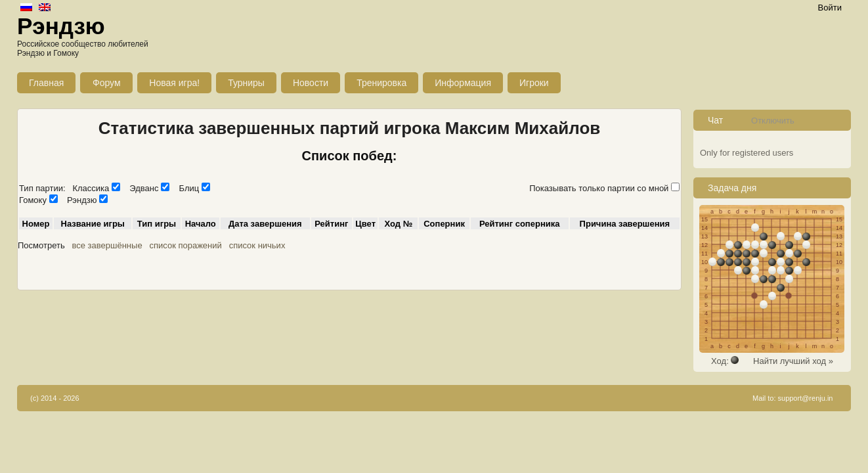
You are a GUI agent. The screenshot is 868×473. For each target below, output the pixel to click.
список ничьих (257, 245)
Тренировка (381, 83)
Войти (830, 8)
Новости (311, 83)
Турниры (246, 83)
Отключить (773, 121)
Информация (463, 83)
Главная (46, 83)
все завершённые (107, 245)
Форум (107, 83)
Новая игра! (174, 83)
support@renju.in (806, 398)
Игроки (534, 83)
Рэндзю (61, 26)
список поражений (185, 245)
